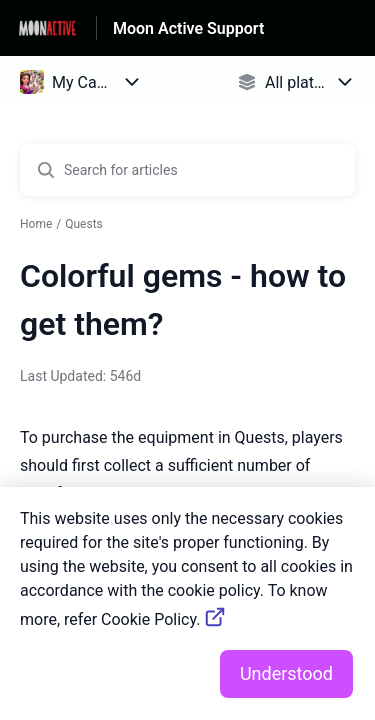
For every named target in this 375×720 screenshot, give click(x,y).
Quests (84, 224)
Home (36, 224)
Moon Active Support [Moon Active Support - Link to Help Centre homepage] (188, 28)
